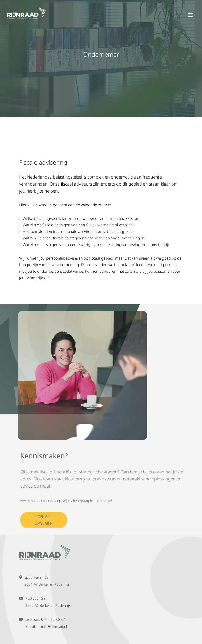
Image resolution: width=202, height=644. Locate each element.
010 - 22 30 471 (54, 622)
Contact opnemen (47, 520)
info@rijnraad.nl (54, 629)
